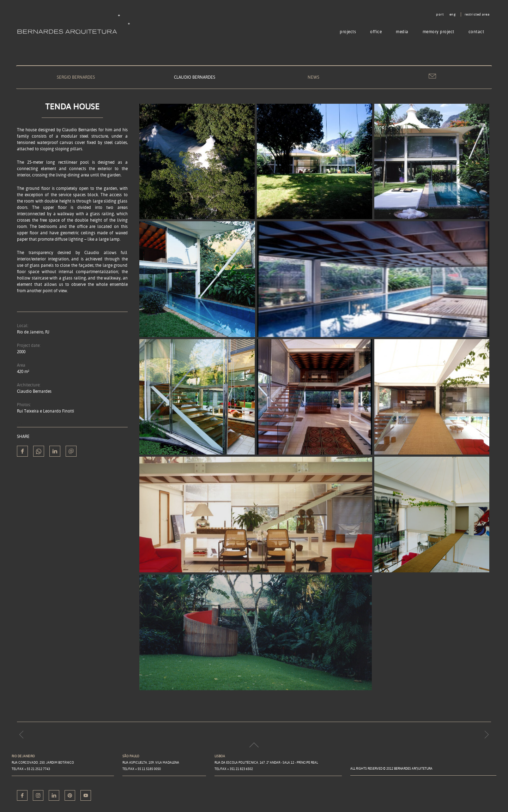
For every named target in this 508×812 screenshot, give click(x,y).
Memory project (439, 32)
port (440, 14)
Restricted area (477, 14)
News (313, 77)
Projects (348, 32)
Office (376, 32)
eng (453, 14)
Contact (476, 32)
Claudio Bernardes (195, 77)
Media (402, 32)
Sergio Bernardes (76, 77)
